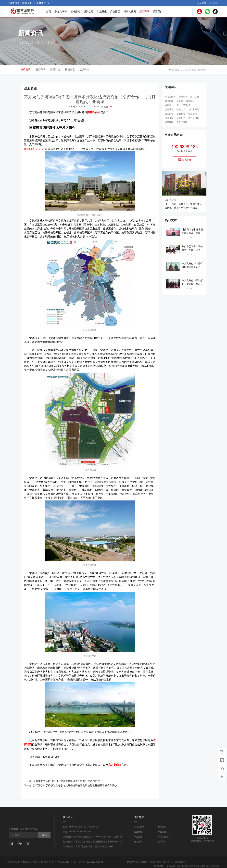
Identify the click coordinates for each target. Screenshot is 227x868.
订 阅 (44, 832)
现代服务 (186, 105)
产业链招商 (194, 118)
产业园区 (115, 11)
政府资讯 (202, 70)
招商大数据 (130, 11)
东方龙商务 (61, 11)
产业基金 (102, 11)
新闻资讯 (144, 11)
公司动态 (55, 69)
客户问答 (85, 69)
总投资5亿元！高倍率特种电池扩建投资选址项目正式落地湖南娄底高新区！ (87, 731)
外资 (177, 105)
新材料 (168, 105)
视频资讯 (70, 69)
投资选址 (88, 11)
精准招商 (75, 11)
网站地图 (159, 863)
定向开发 (181, 118)
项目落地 (169, 109)
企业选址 (181, 114)
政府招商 (169, 101)
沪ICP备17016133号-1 (63, 859)
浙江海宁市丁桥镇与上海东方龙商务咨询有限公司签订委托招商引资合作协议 (72, 783)
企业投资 (169, 114)
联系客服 (184, 160)
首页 (49, 11)
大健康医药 (194, 109)
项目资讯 (40, 69)
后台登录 (214, 3)
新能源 (180, 101)
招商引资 (195, 97)
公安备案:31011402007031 (87, 859)
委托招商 (183, 97)
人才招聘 (203, 3)
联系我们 (158, 11)
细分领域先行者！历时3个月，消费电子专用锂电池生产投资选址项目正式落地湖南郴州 (96, 149)
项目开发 (169, 118)
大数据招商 (182, 122)
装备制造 (190, 101)
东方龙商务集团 (190, 70)
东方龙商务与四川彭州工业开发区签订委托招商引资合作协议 (64, 779)
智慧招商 (169, 122)
